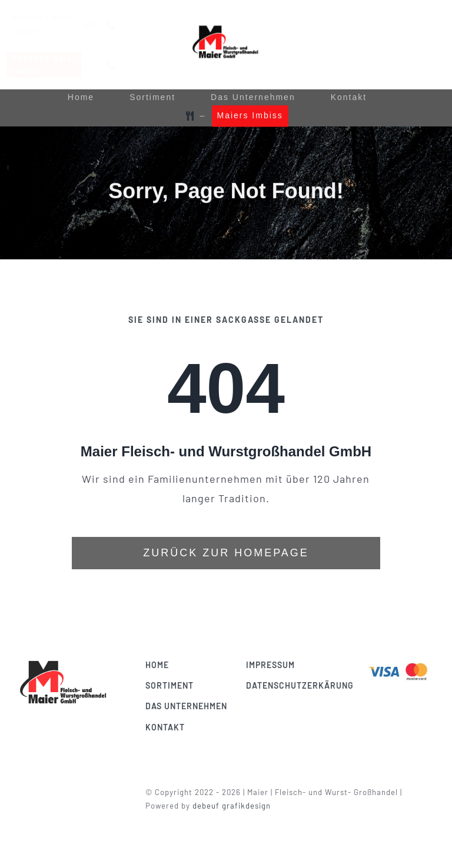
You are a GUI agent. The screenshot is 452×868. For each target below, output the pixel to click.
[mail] (99, 25)
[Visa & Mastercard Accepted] (401, 663)
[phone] (120, 25)
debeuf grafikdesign (235, 806)
